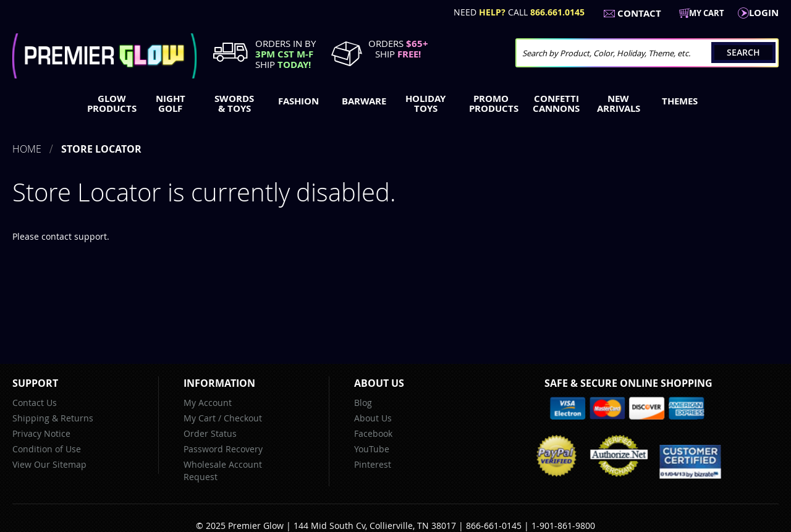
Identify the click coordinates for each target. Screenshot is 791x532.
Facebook (373, 433)
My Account (208, 403)
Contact (639, 13)
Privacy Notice (41, 433)
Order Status (210, 433)
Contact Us (35, 403)
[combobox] (647, 53)
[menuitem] (109, 104)
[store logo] (104, 56)
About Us (373, 418)
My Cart (200, 418)
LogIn (764, 13)
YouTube (372, 449)
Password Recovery (223, 449)
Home (27, 149)
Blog (363, 403)
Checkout (243, 418)
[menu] (395, 105)
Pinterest (373, 464)
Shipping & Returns (53, 418)
